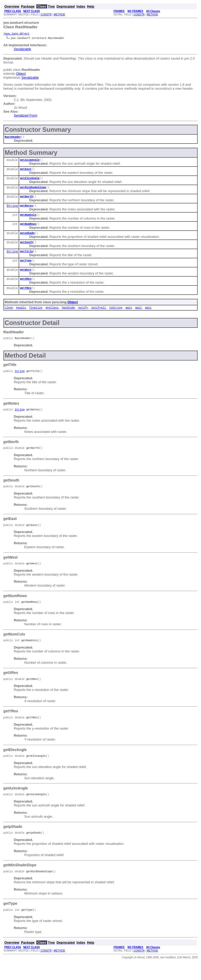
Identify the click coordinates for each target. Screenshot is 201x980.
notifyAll (98, 317)
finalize (36, 317)
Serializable (23, 50)
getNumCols (28, 219)
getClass (52, 317)
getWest (26, 277)
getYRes (26, 297)
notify (83, 317)
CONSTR (46, 15)
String (12, 210)
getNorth (26, 200)
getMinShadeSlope (33, 190)
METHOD (59, 15)
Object (21, 74)
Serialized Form (26, 116)
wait (129, 317)
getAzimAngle (30, 161)
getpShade (27, 239)
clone (9, 317)
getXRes (26, 287)
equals (21, 317)
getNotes (26, 210)
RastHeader (13, 138)
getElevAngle (30, 181)
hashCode (68, 317)
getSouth (26, 248)
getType (26, 268)
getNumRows (28, 229)
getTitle (26, 258)
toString (116, 317)
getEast (26, 171)
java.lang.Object (16, 34)
